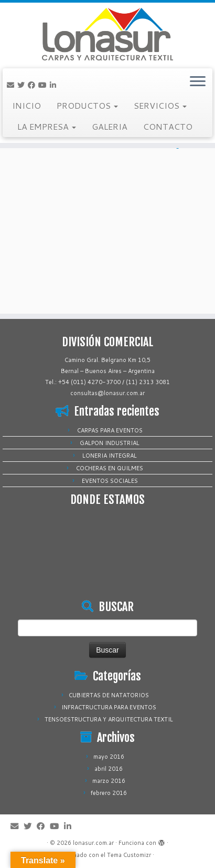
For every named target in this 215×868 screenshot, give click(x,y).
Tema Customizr (129, 855)
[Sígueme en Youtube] (44, 85)
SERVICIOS (160, 105)
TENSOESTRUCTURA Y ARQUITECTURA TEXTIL (109, 719)
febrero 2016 (109, 793)
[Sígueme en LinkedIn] (55, 85)
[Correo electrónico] (12, 85)
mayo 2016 (109, 757)
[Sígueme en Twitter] (23, 85)
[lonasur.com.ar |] (107, 34)
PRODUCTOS (87, 105)
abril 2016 (109, 769)
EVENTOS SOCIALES (110, 481)
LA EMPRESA (47, 126)
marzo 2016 (109, 781)
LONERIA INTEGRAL (110, 456)
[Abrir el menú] (198, 82)
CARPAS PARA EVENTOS (110, 430)
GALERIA (110, 126)
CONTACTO (168, 126)
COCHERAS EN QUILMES (110, 468)
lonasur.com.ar (93, 843)
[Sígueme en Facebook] (33, 85)
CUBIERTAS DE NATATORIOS (109, 695)
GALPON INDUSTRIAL (110, 443)
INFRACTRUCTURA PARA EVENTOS (109, 707)
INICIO (26, 105)
